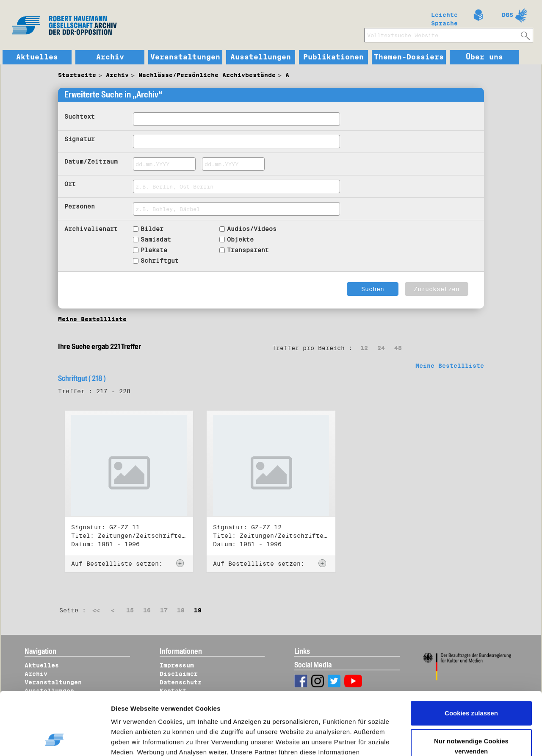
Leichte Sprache (444, 17)
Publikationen (333, 57)
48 (398, 348)
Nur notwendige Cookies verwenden (471, 689)
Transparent (248, 250)
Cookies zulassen (471, 657)
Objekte (240, 239)
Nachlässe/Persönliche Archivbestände (207, 75)
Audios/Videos (252, 229)
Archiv (110, 57)
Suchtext (80, 117)
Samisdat (156, 239)
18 (181, 610)
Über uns (484, 57)
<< (96, 610)
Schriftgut (160, 261)
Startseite (77, 75)
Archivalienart (91, 229)
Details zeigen (141, 739)
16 (147, 610)
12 (364, 348)
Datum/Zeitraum (91, 161)
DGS (507, 15)
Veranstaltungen (185, 57)
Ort (70, 184)
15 (130, 610)
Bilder (152, 229)
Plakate (154, 250)
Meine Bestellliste (92, 319)
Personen (80, 206)
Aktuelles (37, 57)
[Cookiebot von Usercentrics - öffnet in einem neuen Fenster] (55, 739)
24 (381, 348)
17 (164, 610)
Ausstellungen (261, 57)
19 (198, 610)
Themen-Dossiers (409, 57)
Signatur (80, 139)
